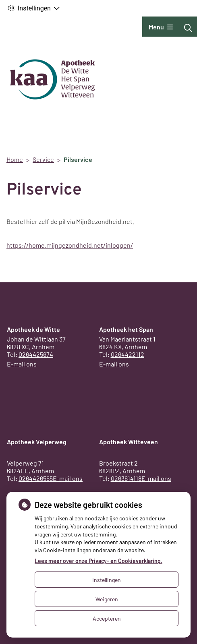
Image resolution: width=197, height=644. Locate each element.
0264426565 (36, 478)
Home (15, 159)
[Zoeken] (188, 28)
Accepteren (107, 618)
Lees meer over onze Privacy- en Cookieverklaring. (98, 561)
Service (43, 159)
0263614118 (126, 478)
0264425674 (36, 354)
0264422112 (128, 354)
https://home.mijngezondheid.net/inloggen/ (70, 245)
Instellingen (107, 580)
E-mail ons (22, 364)
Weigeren (107, 599)
